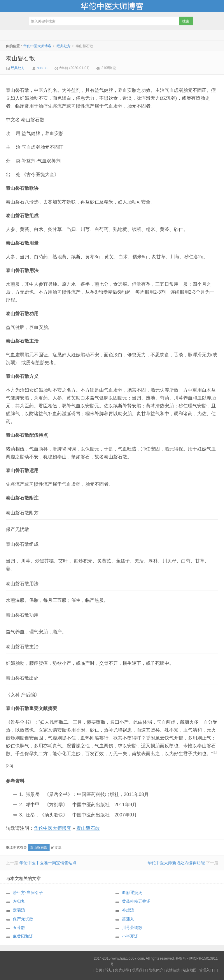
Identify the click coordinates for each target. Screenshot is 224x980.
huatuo (42, 68)
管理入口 (206, 970)
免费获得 (122, 970)
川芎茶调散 (132, 928)
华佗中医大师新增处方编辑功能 (176, 863)
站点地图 (190, 970)
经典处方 (64, 46)
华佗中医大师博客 (112, 6)
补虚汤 (128, 910)
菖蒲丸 (128, 919)
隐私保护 (156, 970)
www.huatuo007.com (128, 958)
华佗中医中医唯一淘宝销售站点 (48, 863)
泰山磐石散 (20, 58)
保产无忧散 (23, 919)
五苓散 (19, 928)
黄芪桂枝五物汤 (136, 901)
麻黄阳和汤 (23, 936)
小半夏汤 (130, 936)
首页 (99, 970)
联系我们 (139, 970)
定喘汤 (19, 910)
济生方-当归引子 (28, 893)
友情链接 (173, 970)
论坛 (109, 970)
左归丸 (19, 901)
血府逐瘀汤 (132, 893)
